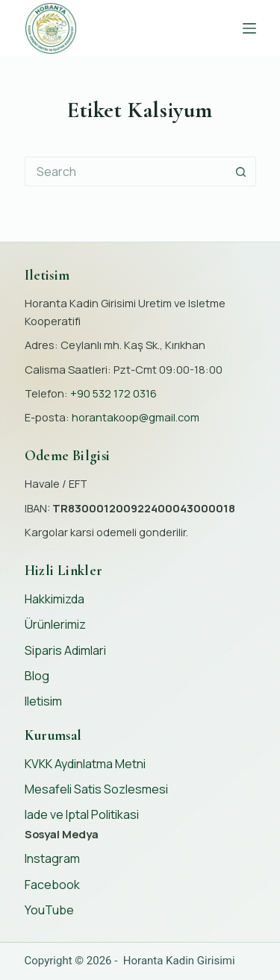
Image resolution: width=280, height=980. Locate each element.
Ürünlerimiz (55, 624)
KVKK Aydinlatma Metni (85, 764)
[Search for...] (125, 172)
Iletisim (43, 701)
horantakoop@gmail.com (136, 417)
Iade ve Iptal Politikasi (82, 814)
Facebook (52, 885)
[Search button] (241, 172)
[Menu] (249, 28)
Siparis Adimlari (65, 650)
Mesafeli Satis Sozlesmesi (96, 789)
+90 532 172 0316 (113, 393)
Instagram (52, 858)
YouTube (49, 910)
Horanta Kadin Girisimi (179, 961)
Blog (37, 676)
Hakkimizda (55, 599)
